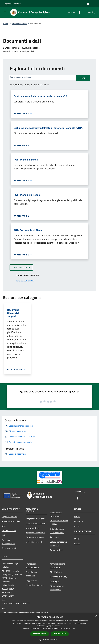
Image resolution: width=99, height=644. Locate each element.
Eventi (77, 543)
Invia (83, 78)
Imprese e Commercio (35, 533)
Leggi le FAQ (31, 580)
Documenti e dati (9, 548)
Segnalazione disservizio (32, 574)
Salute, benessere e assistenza (59, 544)
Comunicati (79, 521)
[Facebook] (78, 12)
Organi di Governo (9, 517)
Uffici (4, 526)
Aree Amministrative (11, 521)
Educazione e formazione (56, 514)
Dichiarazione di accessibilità (57, 588)
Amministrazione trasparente (57, 566)
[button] (49, 640)
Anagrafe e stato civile (36, 519)
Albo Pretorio (56, 572)
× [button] (96, 616)
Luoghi (77, 539)
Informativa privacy (59, 577)
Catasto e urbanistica (35, 537)
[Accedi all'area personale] (88, 4)
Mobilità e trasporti (34, 542)
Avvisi (77, 526)
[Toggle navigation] (5, 12)
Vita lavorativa (32, 528)
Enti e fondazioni (9, 531)
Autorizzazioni (56, 550)
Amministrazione (20, 24)
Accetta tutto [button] (40, 634)
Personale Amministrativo (8, 542)
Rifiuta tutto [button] (60, 634)
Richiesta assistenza (35, 585)
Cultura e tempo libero (36, 523)
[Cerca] (94, 12)
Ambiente (54, 537)
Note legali (55, 581)
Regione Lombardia (12, 4)
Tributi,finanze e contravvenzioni (57, 531)
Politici (5, 535)
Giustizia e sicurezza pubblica (59, 522)
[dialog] (49, 629)
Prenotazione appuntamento (32, 566)
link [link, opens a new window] (74, 628)
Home (6, 24)
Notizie (77, 517)
